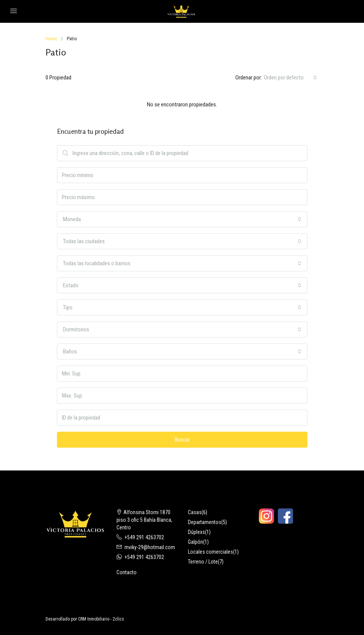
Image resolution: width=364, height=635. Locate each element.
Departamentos (205, 522)
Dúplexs (196, 532)
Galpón (195, 542)
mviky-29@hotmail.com (150, 547)
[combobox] (290, 78)
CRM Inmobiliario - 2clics (101, 619)
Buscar (182, 440)
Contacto (127, 572)
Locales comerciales (210, 552)
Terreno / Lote (203, 562)
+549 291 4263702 (144, 537)
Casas (195, 512)
